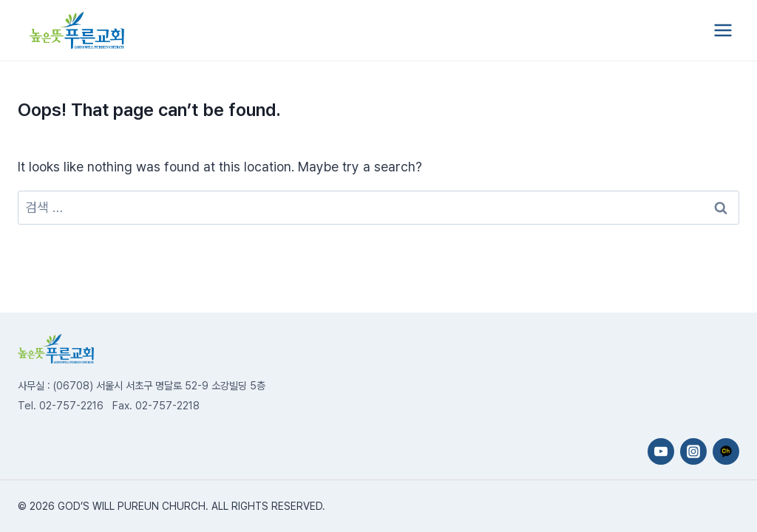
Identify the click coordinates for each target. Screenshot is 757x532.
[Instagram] (693, 451)
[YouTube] (661, 451)
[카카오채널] (726, 451)
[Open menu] (723, 30)
